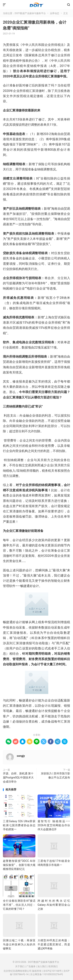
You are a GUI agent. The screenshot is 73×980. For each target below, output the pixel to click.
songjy (21, 756)
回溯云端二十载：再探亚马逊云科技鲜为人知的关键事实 (19, 944)
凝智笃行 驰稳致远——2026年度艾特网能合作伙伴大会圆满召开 (54, 825)
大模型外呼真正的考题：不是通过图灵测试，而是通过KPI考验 (54, 944)
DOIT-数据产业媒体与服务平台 (36, 5)
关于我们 (20, 966)
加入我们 (42, 966)
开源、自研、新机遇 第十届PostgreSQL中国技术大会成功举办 (18, 778)
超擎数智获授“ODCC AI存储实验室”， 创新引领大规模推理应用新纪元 (19, 865)
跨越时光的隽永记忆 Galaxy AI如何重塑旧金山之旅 (54, 905)
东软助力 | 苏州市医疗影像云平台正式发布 (55, 775)
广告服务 (31, 966)
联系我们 (53, 966)
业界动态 (55, 13)
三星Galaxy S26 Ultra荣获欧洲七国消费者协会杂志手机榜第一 (19, 825)
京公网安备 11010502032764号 (47, 974)
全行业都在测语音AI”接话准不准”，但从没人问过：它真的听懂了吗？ (19, 905)
